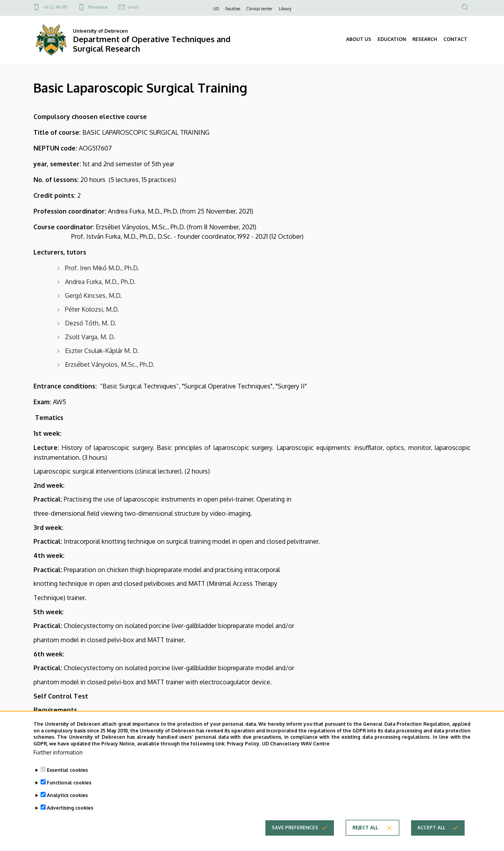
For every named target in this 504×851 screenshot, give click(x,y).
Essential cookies (67, 784)
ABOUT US (359, 39)
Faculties (233, 9)
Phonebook (98, 7)
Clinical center (259, 9)
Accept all (431, 841)
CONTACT (455, 39)
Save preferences (295, 841)
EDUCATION (392, 39)
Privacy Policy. (244, 758)
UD (216, 9)
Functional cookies (69, 796)
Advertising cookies (70, 822)
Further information (58, 766)
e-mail (133, 7)
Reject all (365, 841)
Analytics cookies (67, 809)
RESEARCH (425, 39)
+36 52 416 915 (55, 7)
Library (285, 9)
